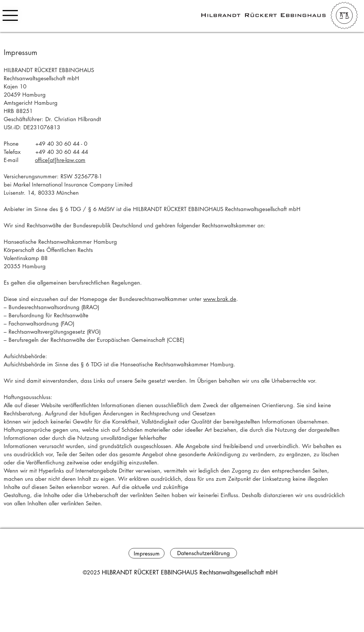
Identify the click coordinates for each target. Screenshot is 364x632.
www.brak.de (220, 299)
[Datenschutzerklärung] (204, 553)
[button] (10, 15)
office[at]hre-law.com (60, 160)
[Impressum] (147, 553)
